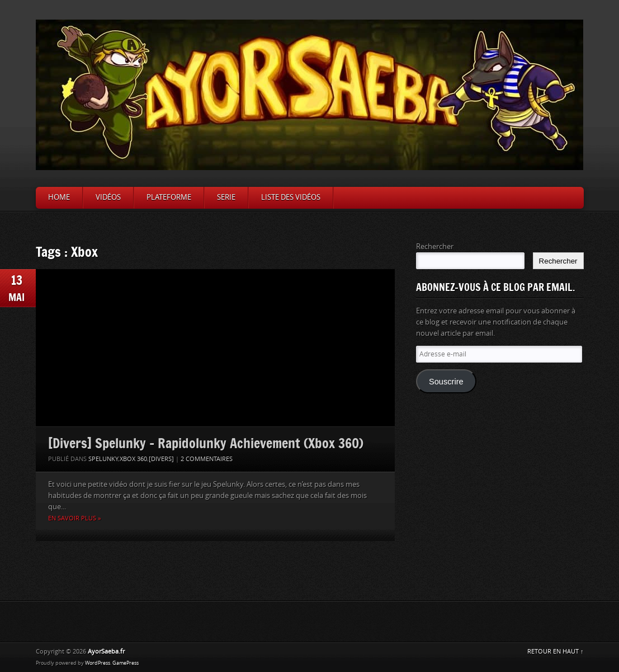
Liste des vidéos (291, 197)
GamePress (126, 663)
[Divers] (161, 459)
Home (59, 197)
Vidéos (108, 197)
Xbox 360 (133, 459)
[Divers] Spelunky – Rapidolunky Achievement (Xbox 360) (206, 443)
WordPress (98, 663)
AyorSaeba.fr (106, 652)
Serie (226, 197)
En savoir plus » (74, 518)
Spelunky (103, 459)
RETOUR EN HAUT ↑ (556, 652)
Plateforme (169, 197)
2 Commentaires (207, 459)
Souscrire (446, 382)
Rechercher (435, 246)
